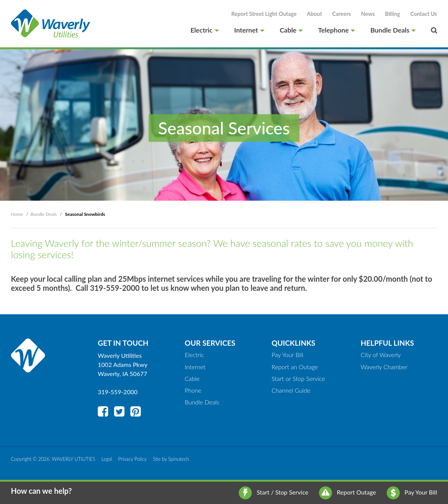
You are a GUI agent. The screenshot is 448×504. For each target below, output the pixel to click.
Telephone (337, 30)
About (315, 14)
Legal (107, 459)
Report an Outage (295, 367)
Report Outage (347, 492)
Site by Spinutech (171, 459)
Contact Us (424, 14)
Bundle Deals (393, 30)
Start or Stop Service (298, 378)
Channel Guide (291, 390)
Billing (393, 14)
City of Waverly (381, 355)
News (368, 14)
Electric (204, 30)
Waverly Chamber (384, 367)
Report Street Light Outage (264, 14)
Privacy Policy (132, 459)
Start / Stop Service (273, 492)
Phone (193, 390)
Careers (342, 14)
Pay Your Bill (412, 492)
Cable (291, 30)
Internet (249, 30)
